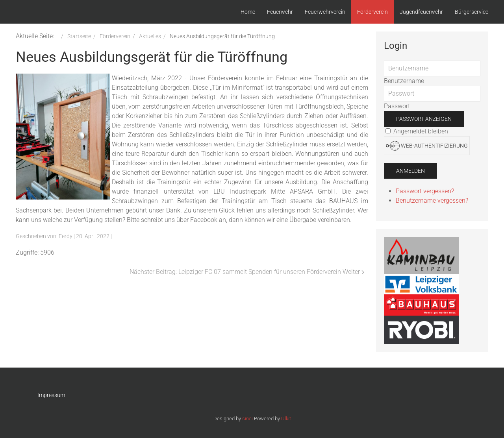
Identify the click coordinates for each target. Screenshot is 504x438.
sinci (247, 419)
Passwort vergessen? (425, 191)
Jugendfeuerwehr (421, 12)
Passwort (397, 106)
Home (248, 12)
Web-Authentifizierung (427, 146)
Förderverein (372, 12)
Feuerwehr (280, 12)
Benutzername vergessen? (432, 201)
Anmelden (410, 171)
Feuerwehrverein (325, 12)
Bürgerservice (472, 12)
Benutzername (404, 81)
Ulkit (286, 419)
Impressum (51, 395)
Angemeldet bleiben (417, 131)
